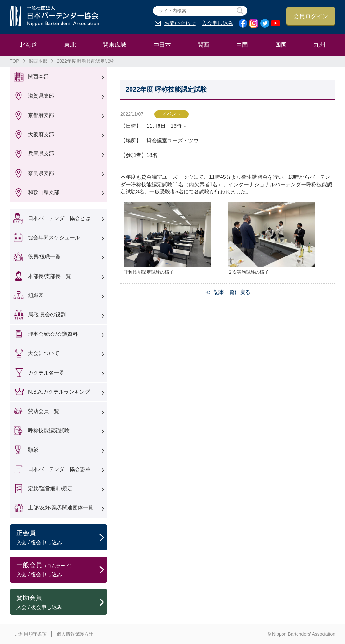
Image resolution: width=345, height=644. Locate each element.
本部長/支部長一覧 (49, 276)
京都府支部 (41, 115)
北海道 (28, 45)
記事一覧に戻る (232, 292)
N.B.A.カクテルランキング (59, 392)
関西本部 (38, 61)
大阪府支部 (41, 134)
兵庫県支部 (41, 154)
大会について (44, 353)
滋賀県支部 (41, 96)
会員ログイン (311, 16)
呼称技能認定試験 (49, 431)
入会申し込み (217, 23)
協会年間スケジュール (54, 237)
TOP (14, 61)
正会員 (62, 538)
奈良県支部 (41, 173)
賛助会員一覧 (44, 411)
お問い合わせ (180, 23)
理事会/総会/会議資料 (53, 334)
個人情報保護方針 (75, 634)
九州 (320, 45)
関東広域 (115, 45)
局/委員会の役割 (47, 315)
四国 (281, 45)
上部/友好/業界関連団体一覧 (61, 508)
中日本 (162, 45)
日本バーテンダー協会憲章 (59, 469)
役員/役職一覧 (44, 257)
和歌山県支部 (44, 192)
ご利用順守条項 (31, 634)
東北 (70, 45)
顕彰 (33, 450)
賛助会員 (62, 602)
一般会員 (62, 570)
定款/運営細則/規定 (50, 488)
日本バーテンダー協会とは (59, 218)
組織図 (36, 295)
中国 (242, 45)
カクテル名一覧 (46, 373)
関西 (203, 45)
